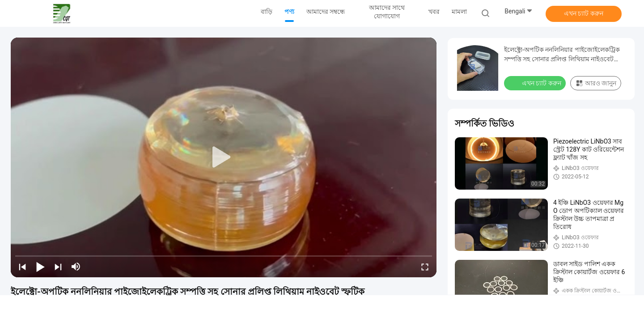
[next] (58, 267)
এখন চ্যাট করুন (584, 13)
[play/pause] (40, 267)
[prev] (22, 267)
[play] (224, 157)
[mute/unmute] (76, 267)
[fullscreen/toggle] (425, 267)
